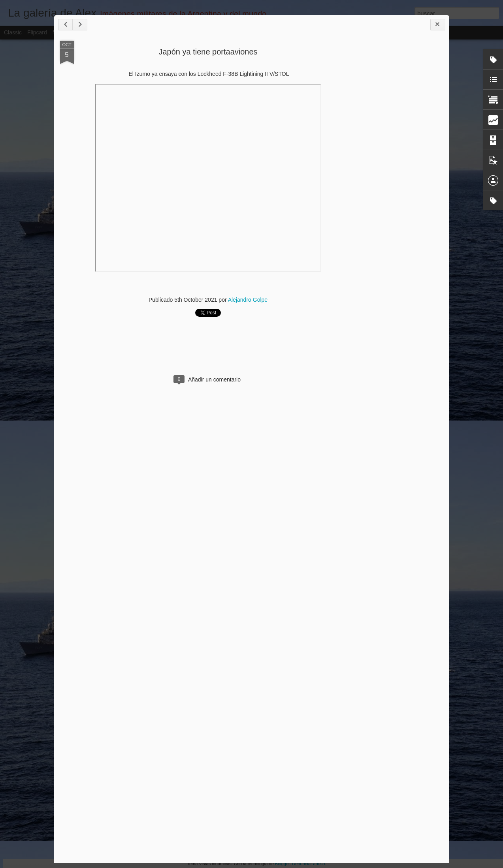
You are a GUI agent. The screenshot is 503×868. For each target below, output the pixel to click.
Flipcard (37, 32)
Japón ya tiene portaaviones (208, 52)
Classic (13, 32)
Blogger (282, 864)
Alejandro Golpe (248, 300)
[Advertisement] (400, 165)
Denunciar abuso (308, 864)
